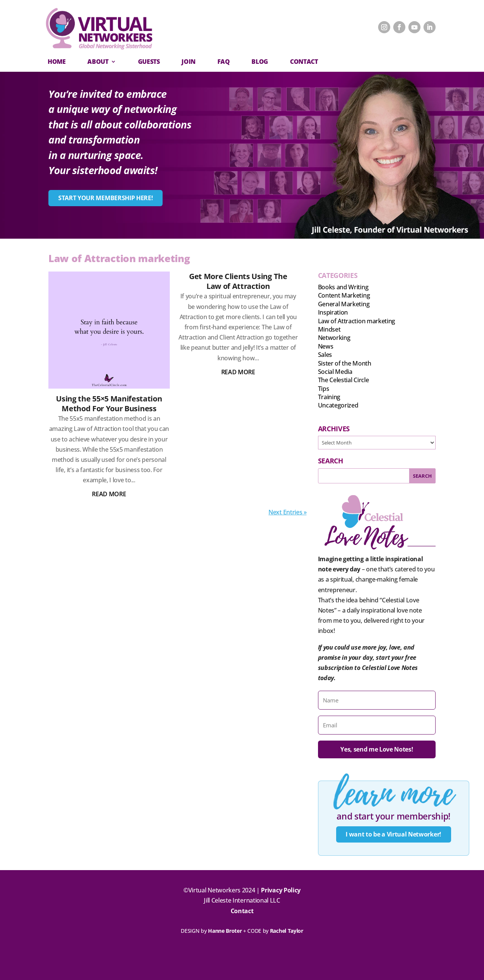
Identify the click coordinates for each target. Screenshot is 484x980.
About (98, 62)
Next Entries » (288, 512)
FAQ (224, 62)
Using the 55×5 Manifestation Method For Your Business (109, 404)
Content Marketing (344, 295)
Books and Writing (343, 287)
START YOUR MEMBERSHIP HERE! (105, 198)
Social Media (335, 372)
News (326, 346)
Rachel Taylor (287, 931)
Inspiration (333, 312)
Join (188, 62)
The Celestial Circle (344, 380)
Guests (149, 62)
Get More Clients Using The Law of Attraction (238, 281)
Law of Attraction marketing (357, 321)
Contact (242, 911)
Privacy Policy (281, 890)
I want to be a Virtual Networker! (393, 834)
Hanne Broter (225, 931)
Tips (324, 389)
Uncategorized (338, 405)
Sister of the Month (345, 363)
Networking (334, 338)
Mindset (329, 329)
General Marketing (344, 304)
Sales (325, 355)
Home (57, 62)
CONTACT (304, 62)
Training (329, 397)
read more (109, 494)
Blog (260, 62)
